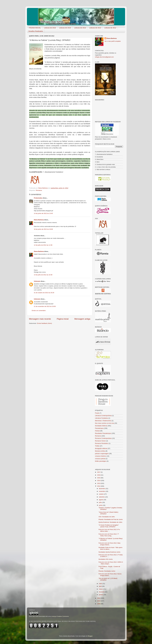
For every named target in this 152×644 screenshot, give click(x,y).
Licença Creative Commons (60, 616)
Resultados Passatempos (103, 433)
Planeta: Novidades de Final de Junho (111, 519)
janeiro (101, 595)
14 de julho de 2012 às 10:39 (43, 275)
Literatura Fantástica (101, 418)
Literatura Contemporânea (103, 416)
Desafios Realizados (36, 31)
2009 (99, 604)
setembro (102, 497)
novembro (102, 491)
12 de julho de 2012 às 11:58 (43, 245)
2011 (99, 598)
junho (101, 505)
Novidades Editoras (101, 426)
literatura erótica (100, 451)
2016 (99, 475)
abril (100, 586)
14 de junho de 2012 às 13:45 (43, 213)
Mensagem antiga (82, 319)
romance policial (100, 459)
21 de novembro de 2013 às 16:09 (45, 306)
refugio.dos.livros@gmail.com (104, 57)
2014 (99, 481)
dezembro (102, 489)
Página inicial (63, 319)
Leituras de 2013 (95, 28)
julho (101, 502)
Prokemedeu (38, 198)
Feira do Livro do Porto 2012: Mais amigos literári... (110, 544)
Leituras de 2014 (80, 28)
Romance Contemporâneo (103, 438)
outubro (102, 494)
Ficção (97, 413)
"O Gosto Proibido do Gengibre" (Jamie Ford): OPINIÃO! (109, 526)
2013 (99, 483)
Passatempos (99, 428)
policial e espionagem (102, 454)
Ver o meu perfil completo (113, 41)
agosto (101, 500)
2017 (99, 472)
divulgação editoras (101, 448)
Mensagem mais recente (40, 319)
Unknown (37, 281)
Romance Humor (100, 441)
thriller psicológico (101, 461)
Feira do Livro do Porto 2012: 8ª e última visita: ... (109, 530)
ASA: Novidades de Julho (107, 517)
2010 (99, 601)
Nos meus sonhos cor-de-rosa (105, 423)
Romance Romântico (102, 443)
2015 (99, 478)
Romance (39, 190)
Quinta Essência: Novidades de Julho (110, 522)
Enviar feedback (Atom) (44, 323)
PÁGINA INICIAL (35, 28)
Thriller (97, 446)
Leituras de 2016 (50, 28)
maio (101, 584)
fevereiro (102, 592)
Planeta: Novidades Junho (107, 571)
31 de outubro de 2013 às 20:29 (44, 293)
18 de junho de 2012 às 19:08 (43, 229)
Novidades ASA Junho (106, 559)
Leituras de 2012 (110, 28)
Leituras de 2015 (65, 28)
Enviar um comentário (39, 311)
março (101, 589)
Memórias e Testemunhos (103, 421)
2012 (99, 486)
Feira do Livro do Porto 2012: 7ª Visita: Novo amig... (109, 535)
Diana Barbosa (39, 220)
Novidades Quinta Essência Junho (109, 552)
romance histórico (101, 456)
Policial (97, 431)
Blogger (90, 636)
